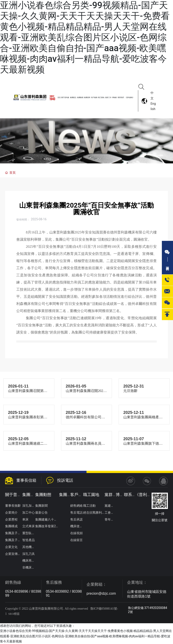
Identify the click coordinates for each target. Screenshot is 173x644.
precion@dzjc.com (101, 593)
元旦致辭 (130, 391)
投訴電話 (65, 480)
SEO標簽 (14, 614)
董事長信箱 (26, 480)
